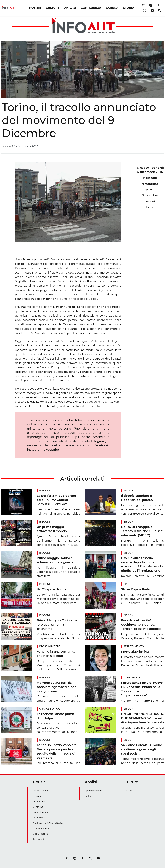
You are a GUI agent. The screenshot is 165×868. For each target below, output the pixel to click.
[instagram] (151, 5)
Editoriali (90, 796)
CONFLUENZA (91, 8)
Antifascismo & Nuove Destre (48, 823)
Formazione (39, 818)
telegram (98, 441)
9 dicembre (150, 195)
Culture (128, 791)
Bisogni (151, 178)
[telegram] (143, 5)
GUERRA (112, 8)
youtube (52, 450)
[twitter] (145, 10)
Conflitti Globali (41, 791)
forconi (150, 201)
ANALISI (70, 8)
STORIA (129, 8)
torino (150, 207)
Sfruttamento (134, 646)
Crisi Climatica (49, 709)
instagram (35, 450)
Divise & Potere (50, 646)
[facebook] (159, 5)
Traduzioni (38, 839)
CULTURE (53, 8)
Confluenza (132, 678)
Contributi (38, 807)
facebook (101, 445)
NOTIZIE (35, 8)
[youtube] (152, 10)
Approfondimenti (94, 791)
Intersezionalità (41, 828)
